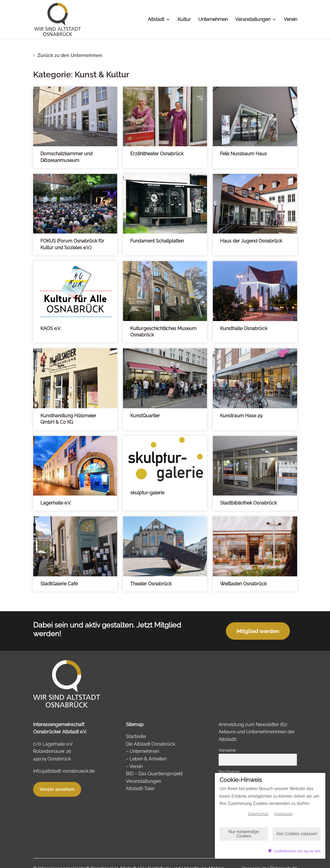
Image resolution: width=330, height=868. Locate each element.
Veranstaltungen (253, 20)
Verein (290, 20)
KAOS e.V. (51, 328)
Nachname (229, 772)
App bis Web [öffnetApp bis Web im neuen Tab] (312, 851)
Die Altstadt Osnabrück (150, 744)
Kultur (184, 20)
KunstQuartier (145, 416)
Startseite (136, 736)
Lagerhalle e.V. (56, 503)
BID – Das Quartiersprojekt (154, 774)
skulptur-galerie (147, 493)
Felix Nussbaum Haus (244, 154)
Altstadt (156, 20)
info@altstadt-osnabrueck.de (64, 771)
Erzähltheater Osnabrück (157, 154)
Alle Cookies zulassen (297, 834)
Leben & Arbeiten (148, 759)
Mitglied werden (258, 631)
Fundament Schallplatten (157, 241)
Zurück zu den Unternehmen (70, 55)
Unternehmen (213, 20)
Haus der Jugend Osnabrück (251, 241)
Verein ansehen (57, 789)
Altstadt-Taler (140, 788)
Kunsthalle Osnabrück (244, 328)
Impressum (283, 814)
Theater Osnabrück (151, 584)
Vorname (227, 750)
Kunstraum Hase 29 (241, 416)
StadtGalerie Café (59, 584)
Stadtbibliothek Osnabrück (248, 503)
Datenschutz (258, 814)
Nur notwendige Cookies (244, 834)
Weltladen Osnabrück (243, 584)
